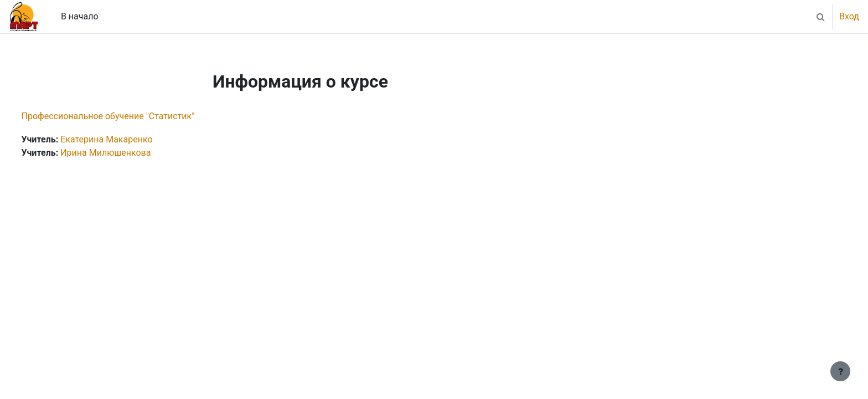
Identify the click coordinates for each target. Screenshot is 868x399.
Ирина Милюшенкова (126, 153)
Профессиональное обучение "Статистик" (129, 116)
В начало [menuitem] (80, 16)
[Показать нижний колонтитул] (840, 371)
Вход (849, 16)
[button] (820, 17)
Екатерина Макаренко (127, 139)
